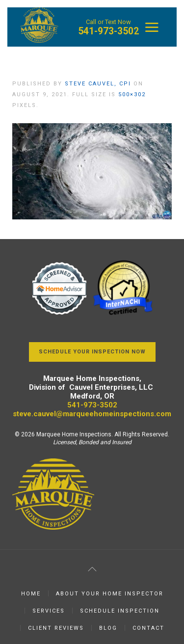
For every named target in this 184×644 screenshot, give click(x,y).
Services (49, 611)
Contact (148, 628)
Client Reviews (56, 628)
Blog (108, 628)
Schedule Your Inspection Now (92, 352)
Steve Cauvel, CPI (98, 84)
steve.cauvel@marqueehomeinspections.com (92, 414)
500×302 (132, 94)
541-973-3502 (108, 31)
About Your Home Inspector (110, 594)
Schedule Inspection (120, 611)
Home (31, 594)
